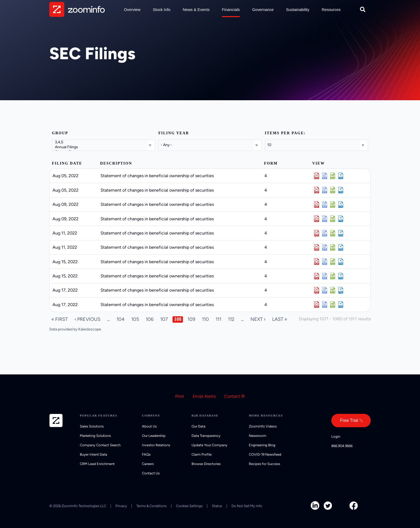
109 (191, 319)
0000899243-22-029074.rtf (325, 290)
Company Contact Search (100, 445)
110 (205, 319)
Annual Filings (104, 147)
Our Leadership (154, 436)
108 (178, 319)
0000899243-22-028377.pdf (317, 247)
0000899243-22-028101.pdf (317, 204)
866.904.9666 (342, 446)
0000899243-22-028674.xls (333, 276)
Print (180, 396)
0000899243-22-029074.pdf (317, 290)
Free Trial (349, 420)
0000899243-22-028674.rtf (325, 276)
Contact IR (235, 396)
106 (150, 319)
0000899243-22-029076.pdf (317, 304)
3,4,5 (104, 142)
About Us (149, 426)
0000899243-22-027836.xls (333, 190)
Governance (263, 10)
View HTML (341, 176)
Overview (132, 10)
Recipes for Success (265, 464)
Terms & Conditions (151, 506)
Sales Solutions (92, 426)
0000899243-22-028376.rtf (325, 233)
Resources (331, 10)
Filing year (174, 133)
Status (217, 506)
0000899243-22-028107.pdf (317, 219)
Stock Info (162, 10)
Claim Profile (202, 454)
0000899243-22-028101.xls (333, 204)
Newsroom (258, 436)
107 (164, 319)
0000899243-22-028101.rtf (325, 204)
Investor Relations (156, 445)
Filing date (67, 163)
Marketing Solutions (95, 436)
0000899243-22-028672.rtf (325, 262)
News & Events (196, 10)
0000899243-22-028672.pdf (317, 262)
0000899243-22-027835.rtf (325, 176)
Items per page (284, 133)
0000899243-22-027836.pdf (317, 190)
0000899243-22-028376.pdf (317, 233)
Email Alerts (204, 396)
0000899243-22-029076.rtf (325, 304)
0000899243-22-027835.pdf (317, 176)
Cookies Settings (189, 506)
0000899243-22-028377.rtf (325, 247)
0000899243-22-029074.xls (333, 290)
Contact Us (151, 473)
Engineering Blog (262, 445)
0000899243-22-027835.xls (333, 176)
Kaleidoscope (90, 329)
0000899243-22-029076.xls (333, 304)
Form (271, 163)
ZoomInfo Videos (263, 426)
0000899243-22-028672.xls (333, 262)
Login (336, 436)
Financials (231, 10)
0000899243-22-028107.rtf (325, 219)
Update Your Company (209, 445)
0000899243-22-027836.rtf (325, 190)
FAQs (146, 454)
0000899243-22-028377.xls (333, 247)
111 (218, 319)
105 (135, 319)
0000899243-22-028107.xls (333, 219)
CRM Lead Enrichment (97, 464)
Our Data (198, 426)
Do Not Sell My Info (247, 506)
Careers (148, 464)
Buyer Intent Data (93, 454)
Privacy (121, 506)
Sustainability (298, 10)
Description (116, 163)
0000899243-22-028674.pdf (317, 276)
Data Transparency (206, 436)
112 (231, 319)
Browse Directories (206, 464)
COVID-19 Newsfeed (265, 454)
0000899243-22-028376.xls (333, 233)
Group (60, 133)
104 (121, 319)
